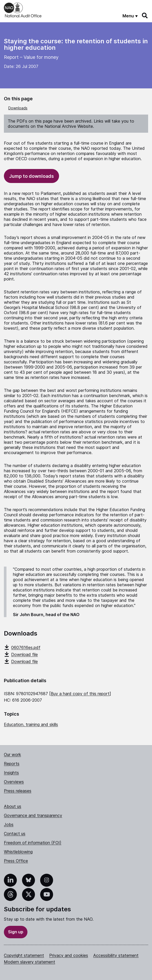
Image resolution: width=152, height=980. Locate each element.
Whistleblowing (18, 852)
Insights (11, 773)
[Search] (145, 16)
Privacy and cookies (69, 955)
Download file (21, 654)
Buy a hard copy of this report (80, 694)
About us (13, 806)
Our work (12, 755)
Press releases (18, 791)
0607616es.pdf (22, 647)
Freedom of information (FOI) (33, 843)
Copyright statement (24, 955)
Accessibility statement (116, 955)
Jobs (9, 824)
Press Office (16, 861)
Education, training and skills (31, 724)
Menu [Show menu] (128, 16)
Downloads (18, 108)
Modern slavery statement (30, 962)
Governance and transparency (33, 815)
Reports (12, 764)
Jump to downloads (31, 176)
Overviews (14, 782)
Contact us (15, 834)
